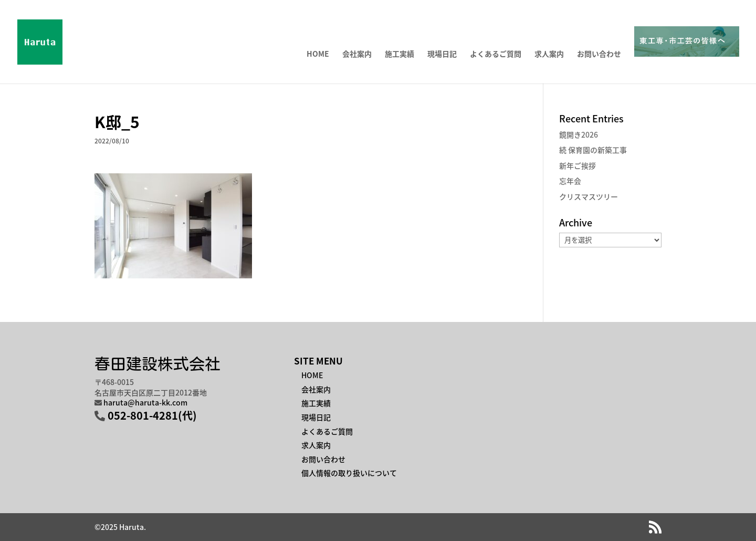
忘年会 (570, 181)
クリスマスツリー (589, 196)
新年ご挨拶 (577, 165)
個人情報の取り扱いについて (349, 473)
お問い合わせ (599, 54)
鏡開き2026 (579, 134)
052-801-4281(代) (152, 415)
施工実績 (400, 54)
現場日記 (442, 54)
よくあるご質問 (496, 54)
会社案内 (357, 54)
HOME (318, 54)
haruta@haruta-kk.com (145, 402)
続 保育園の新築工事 (593, 150)
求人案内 (549, 54)
